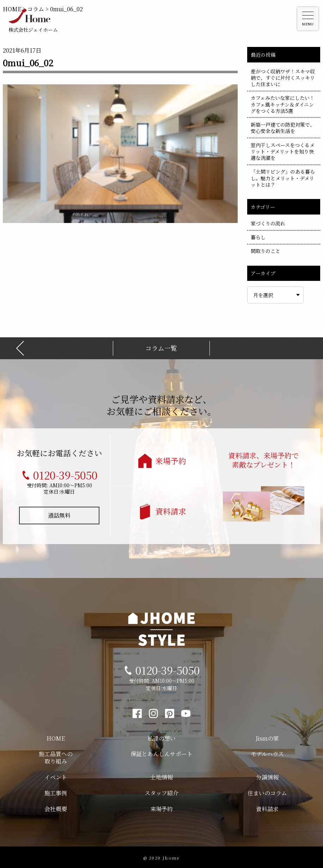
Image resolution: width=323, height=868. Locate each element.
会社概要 (56, 807)
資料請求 (171, 510)
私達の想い (161, 737)
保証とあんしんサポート (161, 752)
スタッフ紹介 (161, 792)
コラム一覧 (161, 347)
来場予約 (171, 459)
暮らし (258, 237)
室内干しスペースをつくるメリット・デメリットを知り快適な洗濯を (283, 151)
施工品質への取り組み (56, 756)
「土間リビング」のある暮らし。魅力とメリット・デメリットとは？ (283, 178)
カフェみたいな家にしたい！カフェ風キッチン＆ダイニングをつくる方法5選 (283, 104)
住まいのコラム (267, 792)
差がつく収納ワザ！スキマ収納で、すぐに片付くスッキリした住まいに (283, 78)
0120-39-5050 (65, 474)
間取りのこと (266, 251)
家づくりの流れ (268, 223)
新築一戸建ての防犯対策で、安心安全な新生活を (283, 128)
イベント (56, 776)
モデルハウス (267, 752)
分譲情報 (267, 776)
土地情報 (161, 776)
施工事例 (56, 792)
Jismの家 (267, 737)
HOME (56, 737)
